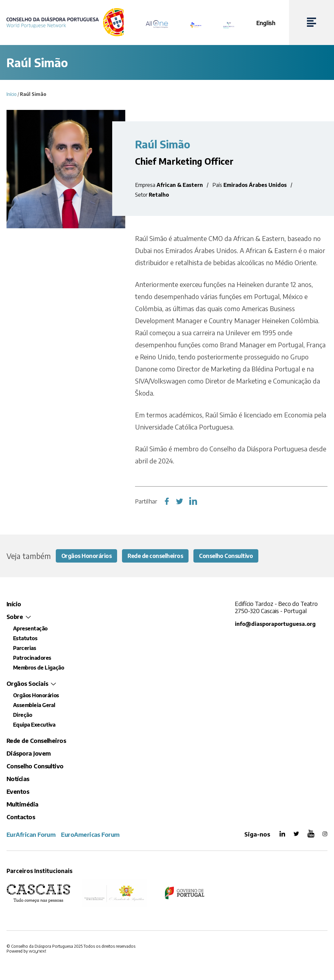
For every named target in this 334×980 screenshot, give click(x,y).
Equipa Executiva (34, 725)
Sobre (15, 617)
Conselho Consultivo (234, 556)
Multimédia (23, 804)
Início (12, 94)
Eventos (18, 792)
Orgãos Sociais (27, 684)
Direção (23, 715)
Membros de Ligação (38, 668)
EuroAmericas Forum (90, 835)
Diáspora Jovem (29, 754)
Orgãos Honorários (88, 556)
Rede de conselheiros (160, 556)
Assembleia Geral (34, 705)
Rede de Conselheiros (36, 741)
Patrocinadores (32, 658)
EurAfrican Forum (31, 835)
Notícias (18, 779)
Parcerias (24, 648)
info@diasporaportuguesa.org (275, 624)
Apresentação (30, 629)
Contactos (21, 817)
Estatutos (25, 639)
